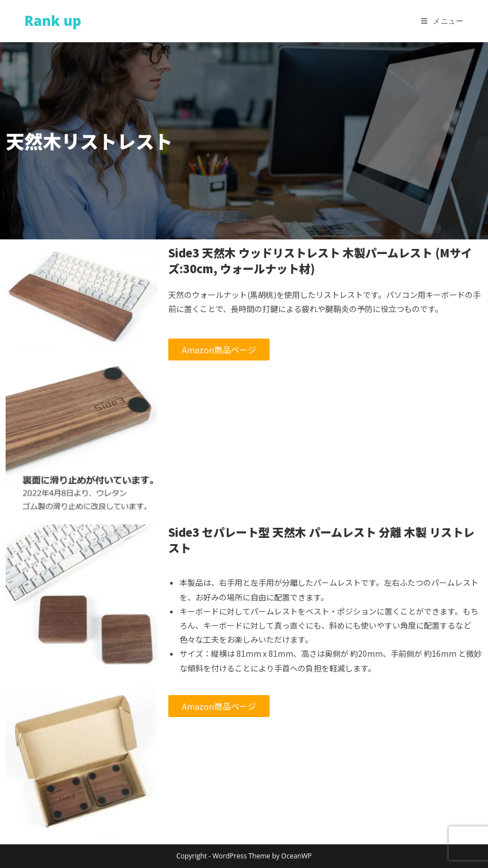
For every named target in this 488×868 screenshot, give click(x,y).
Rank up (53, 21)
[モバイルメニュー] (442, 21)
